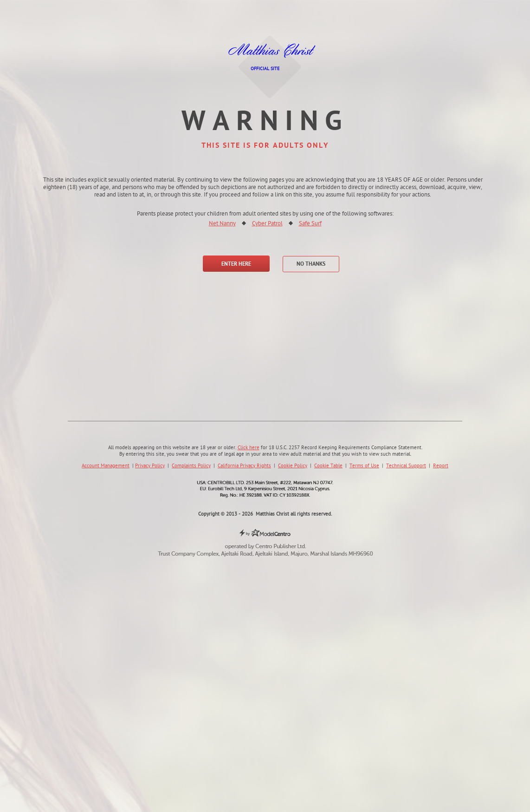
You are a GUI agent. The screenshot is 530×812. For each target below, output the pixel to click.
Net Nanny (222, 224)
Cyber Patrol (267, 224)
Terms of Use (364, 466)
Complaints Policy (191, 466)
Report (441, 466)
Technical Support (406, 466)
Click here (249, 448)
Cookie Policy (293, 466)
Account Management (106, 466)
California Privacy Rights (244, 466)
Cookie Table (328, 466)
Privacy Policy (150, 466)
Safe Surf (310, 224)
